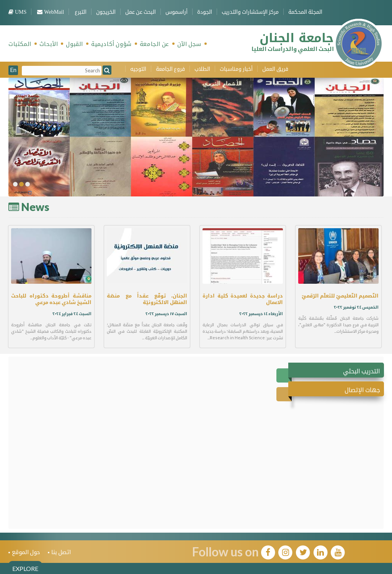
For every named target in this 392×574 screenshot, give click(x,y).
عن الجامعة (154, 43)
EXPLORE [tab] (25, 568)
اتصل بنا (61, 552)
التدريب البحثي (362, 371)
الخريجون (106, 12)
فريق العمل (275, 69)
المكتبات (20, 43)
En (13, 70)
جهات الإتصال (362, 390)
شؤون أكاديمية (111, 43)
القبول (74, 43)
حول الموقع (26, 552)
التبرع (81, 12)
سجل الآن (189, 43)
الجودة (205, 12)
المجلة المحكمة (305, 12)
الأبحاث (49, 43)
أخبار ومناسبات (236, 69)
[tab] (331, 370)
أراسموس (176, 12)
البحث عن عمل (140, 12)
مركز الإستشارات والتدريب (250, 12)
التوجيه (138, 69)
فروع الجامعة (170, 69)
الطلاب (202, 69)
